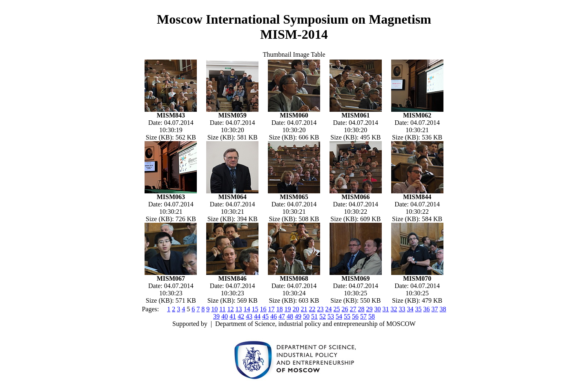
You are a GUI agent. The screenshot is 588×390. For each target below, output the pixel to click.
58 (372, 316)
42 (241, 316)
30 (378, 309)
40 (225, 316)
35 (419, 309)
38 (443, 309)
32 (394, 309)
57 (363, 316)
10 (214, 309)
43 (249, 316)
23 (321, 309)
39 (216, 316)
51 (314, 316)
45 (265, 316)
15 (255, 309)
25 (337, 309)
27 (353, 309)
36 (427, 309)
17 (272, 309)
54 (339, 316)
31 (386, 309)
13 (239, 309)
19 (288, 309)
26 (345, 309)
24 (329, 309)
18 (280, 309)
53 (331, 316)
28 (361, 309)
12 (231, 309)
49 (298, 316)
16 (263, 309)
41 (233, 316)
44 (257, 316)
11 (222, 309)
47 (282, 316)
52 (323, 316)
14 (247, 309)
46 (274, 316)
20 (296, 309)
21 (304, 309)
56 (355, 316)
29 (370, 309)
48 (290, 316)
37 (435, 309)
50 (306, 316)
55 (347, 316)
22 (312, 309)
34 (410, 309)
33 (402, 309)
